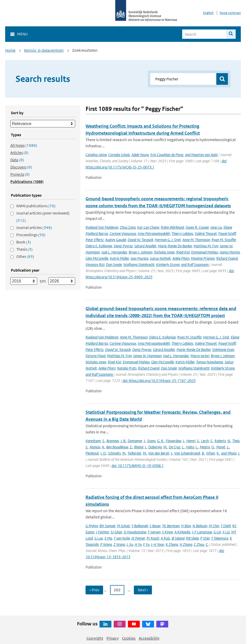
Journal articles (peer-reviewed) (43, 217)
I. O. (103, 453)
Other (25, 256)
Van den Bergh (159, 453)
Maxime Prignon (203, 258)
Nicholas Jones (164, 252)
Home (10, 50)
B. (203, 453)
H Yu (138, 544)
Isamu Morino (230, 252)
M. (165, 447)
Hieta (190, 447)
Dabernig (155, 447)
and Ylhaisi (229, 453)
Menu (22, 34)
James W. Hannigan (147, 356)
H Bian (186, 526)
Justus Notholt (160, 258)
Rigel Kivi (183, 252)
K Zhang (172, 544)
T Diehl (226, 526)
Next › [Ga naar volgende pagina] (143, 590)
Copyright (95, 638)
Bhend (139, 447)
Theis (236, 441)
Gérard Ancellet (145, 246)
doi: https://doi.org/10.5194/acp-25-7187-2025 (159, 381)
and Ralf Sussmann (195, 264)
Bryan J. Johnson (141, 252)
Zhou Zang (128, 227)
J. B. (123, 441)
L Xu (130, 544)
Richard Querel (227, 258)
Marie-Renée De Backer (175, 246)
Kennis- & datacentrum (44, 50)
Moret (221, 447)
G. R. (161, 441)
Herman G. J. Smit (168, 240)
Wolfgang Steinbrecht (139, 264)
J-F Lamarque (202, 532)
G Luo (99, 538)
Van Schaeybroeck (187, 453)
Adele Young (140, 155)
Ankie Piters (181, 258)
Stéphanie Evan (223, 350)
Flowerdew (173, 441)
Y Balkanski (140, 526)
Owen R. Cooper (197, 227)
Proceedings (31, 235)
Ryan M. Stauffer (224, 240)
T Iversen (154, 532)
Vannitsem (93, 441)
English (208, 13)
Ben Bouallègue (117, 447)
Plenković (92, 453)
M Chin (214, 526)
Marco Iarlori (200, 356)
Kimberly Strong (168, 264)
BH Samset (107, 526)
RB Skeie (192, 538)
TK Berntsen (171, 526)
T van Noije (122, 538)
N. (229, 441)
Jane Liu (216, 227)
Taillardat (134, 453)
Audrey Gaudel (116, 240)
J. (145, 441)
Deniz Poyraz (123, 246)
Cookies (129, 638)
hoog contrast (230, 13)
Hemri (191, 441)
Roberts (220, 441)
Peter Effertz (95, 240)
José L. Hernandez (114, 252)
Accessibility (149, 638)
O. (213, 447)
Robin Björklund (172, 227)
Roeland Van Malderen (102, 227)
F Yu (146, 544)
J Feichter (102, 532)
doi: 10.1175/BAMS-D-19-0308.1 (138, 466)
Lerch (205, 441)
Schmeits (114, 453)
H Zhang (186, 544)
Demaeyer (135, 441)
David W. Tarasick (140, 240)
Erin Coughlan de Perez (167, 155)
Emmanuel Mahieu (205, 252)
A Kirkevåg (182, 532)
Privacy (113, 638)
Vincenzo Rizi (95, 264)
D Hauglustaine (135, 532)
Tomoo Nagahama (210, 362)
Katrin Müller (119, 258)
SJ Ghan (116, 532)
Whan (211, 453)
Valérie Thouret (206, 233)
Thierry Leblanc (182, 233)
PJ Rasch (153, 538)
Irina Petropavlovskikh (154, 233)
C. (207, 544)
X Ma (108, 538)
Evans (151, 441)
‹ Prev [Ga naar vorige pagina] (94, 590)
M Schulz (124, 526)
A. (103, 447)
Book (24, 242)
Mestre (205, 447)
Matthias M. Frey (206, 246)
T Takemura (220, 538)
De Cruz (175, 447)
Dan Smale (114, 264)
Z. (131, 447)
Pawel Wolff (227, 233)
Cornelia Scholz (119, 155)
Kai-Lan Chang (148, 227)
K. (218, 453)
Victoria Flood (95, 356)
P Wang (106, 544)
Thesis (24, 249)
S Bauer (155, 526)
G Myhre (92, 526)
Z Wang (119, 544)
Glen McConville (97, 258)
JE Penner (138, 538)
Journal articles (34, 228)
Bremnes (113, 441)
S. (104, 441)
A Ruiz (165, 538)
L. (183, 447)
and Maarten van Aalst (201, 155)
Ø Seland (178, 538)
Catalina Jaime (96, 155)
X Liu (226, 532)
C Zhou (199, 544)
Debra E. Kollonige (99, 246)
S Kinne (167, 532)
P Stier (205, 538)
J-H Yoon (157, 544)
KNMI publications (36, 206)
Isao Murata (139, 258)
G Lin (217, 532)
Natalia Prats (127, 368)
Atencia (95, 447)
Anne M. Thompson (196, 240)
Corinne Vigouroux (123, 233)
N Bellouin (200, 526)
